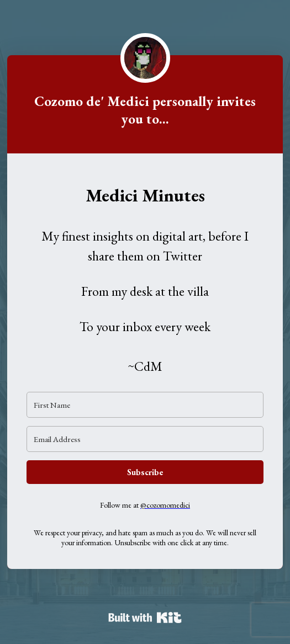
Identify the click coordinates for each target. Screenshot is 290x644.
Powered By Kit (145, 618)
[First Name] (145, 405)
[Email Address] (145, 439)
